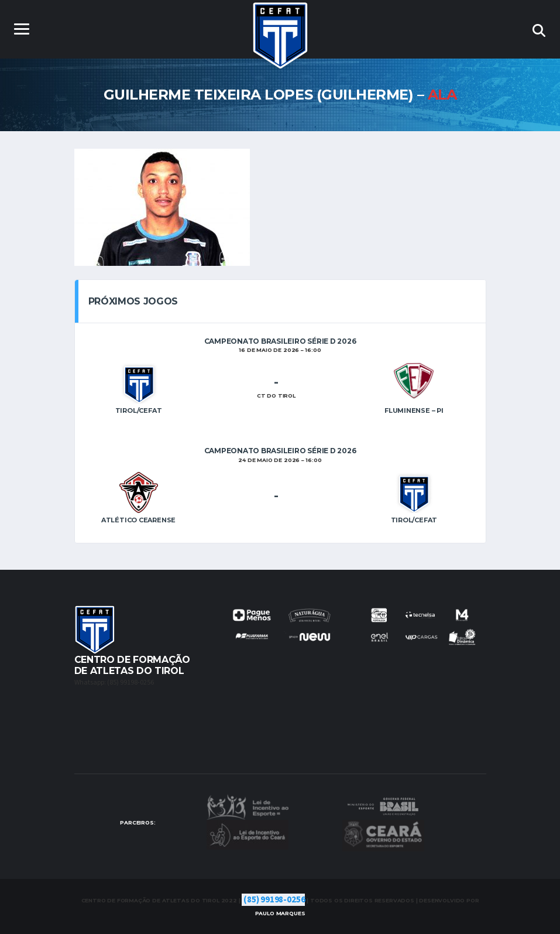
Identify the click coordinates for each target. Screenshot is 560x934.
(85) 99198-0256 (274, 900)
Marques (280, 913)
